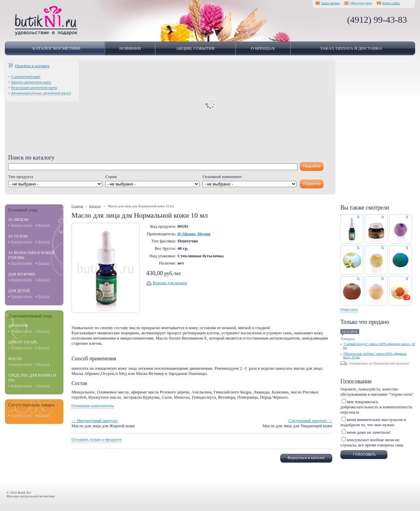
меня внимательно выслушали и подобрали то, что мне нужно (373, 422)
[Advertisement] (170, 109)
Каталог (44, 225)
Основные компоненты (93, 406)
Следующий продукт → (310, 421)
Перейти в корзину (32, 66)
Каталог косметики (57, 48)
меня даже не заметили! (369, 432)
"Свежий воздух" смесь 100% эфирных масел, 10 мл (379, 346)
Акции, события (195, 48)
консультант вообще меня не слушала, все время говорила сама (372, 442)
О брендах (263, 48)
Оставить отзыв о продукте (97, 439)
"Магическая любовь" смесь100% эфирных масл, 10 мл (375, 355)
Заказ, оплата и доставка (351, 48)
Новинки (130, 48)
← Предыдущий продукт (94, 421)
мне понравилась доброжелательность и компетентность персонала (376, 407)
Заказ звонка (330, 3)
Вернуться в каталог (306, 458)
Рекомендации (21, 225)
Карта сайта (391, 3)
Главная (77, 206)
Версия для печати (170, 283)
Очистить (349, 309)
